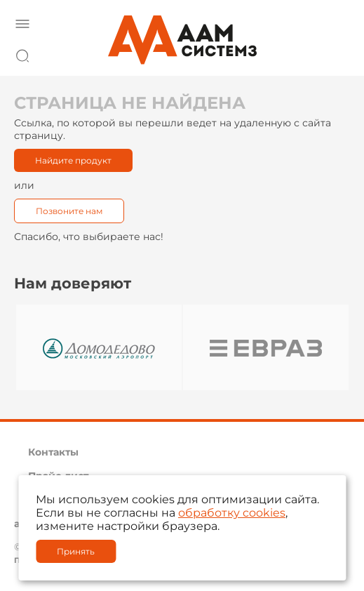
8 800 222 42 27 (335, 53)
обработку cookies (232, 513)
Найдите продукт (73, 160)
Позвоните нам (69, 211)
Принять (76, 551)
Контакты (53, 452)
